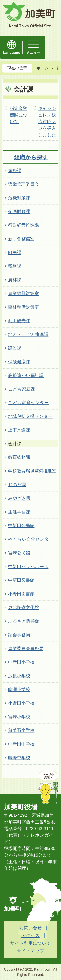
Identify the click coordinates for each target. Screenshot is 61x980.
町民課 (15, 252)
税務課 (15, 266)
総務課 (15, 171)
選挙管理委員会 (24, 184)
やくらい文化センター (31, 539)
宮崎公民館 (19, 553)
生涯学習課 (19, 512)
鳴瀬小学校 (19, 689)
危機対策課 (19, 198)
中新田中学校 (21, 744)
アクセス (31, 935)
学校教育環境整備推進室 (32, 471)
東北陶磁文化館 (24, 607)
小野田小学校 (21, 703)
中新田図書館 (21, 580)
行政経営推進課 (24, 225)
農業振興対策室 (24, 293)
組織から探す (31, 157)
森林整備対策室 (24, 307)
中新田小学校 (21, 662)
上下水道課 (19, 430)
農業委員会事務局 (26, 648)
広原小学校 (19, 676)
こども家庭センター (28, 403)
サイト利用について (31, 943)
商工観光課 (19, 321)
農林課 (15, 280)
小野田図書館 (21, 594)
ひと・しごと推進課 (28, 334)
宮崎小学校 (19, 717)
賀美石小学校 (21, 730)
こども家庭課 (22, 389)
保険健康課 (19, 362)
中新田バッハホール (28, 567)
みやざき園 (19, 498)
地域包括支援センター (30, 416)
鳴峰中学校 (19, 758)
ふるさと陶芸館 (24, 621)
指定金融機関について (19, 115)
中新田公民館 (21, 525)
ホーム (43, 68)
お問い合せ (31, 928)
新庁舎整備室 (21, 239)
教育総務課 (19, 457)
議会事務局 (19, 635)
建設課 (15, 348)
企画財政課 (19, 211)
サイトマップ (31, 951)
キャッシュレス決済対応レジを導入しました (47, 122)
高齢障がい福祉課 (26, 375)
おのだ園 (17, 485)
